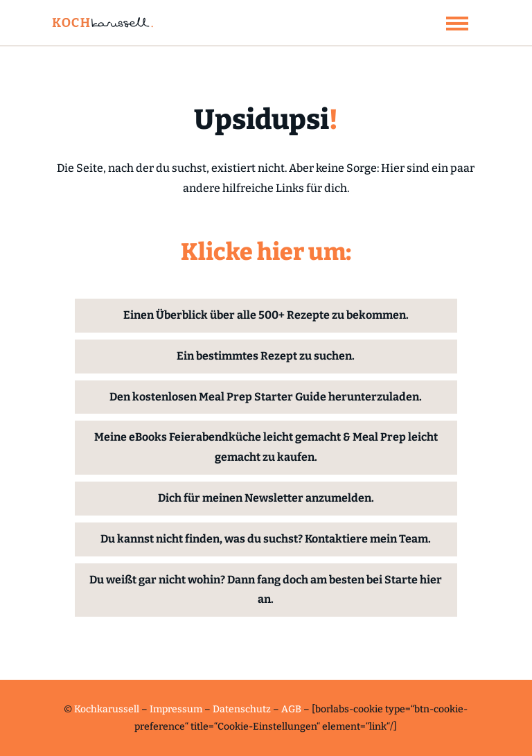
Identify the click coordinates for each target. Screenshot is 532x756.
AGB (291, 709)
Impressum (176, 709)
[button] (457, 23)
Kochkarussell (107, 709)
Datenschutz (242, 709)
